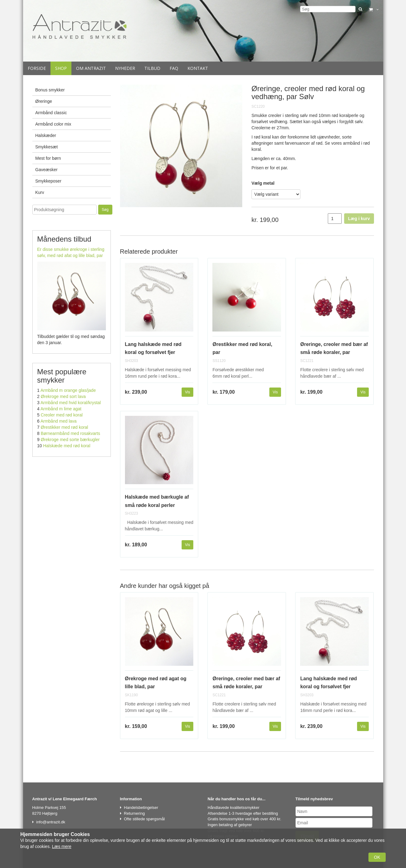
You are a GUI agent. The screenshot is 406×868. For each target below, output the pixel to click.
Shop (61, 68)
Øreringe (44, 101)
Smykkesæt (47, 147)
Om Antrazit (91, 68)
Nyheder (125, 68)
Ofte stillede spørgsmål (145, 819)
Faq (174, 68)
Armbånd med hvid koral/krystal (70, 403)
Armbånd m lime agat (61, 409)
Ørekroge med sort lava (63, 396)
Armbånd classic (51, 113)
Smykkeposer (48, 181)
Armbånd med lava (58, 421)
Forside (37, 68)
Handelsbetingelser (141, 808)
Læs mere (62, 846)
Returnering (135, 813)
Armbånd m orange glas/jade (68, 390)
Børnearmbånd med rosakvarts (70, 433)
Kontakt (198, 68)
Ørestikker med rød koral (64, 427)
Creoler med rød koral (62, 415)
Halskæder (46, 135)
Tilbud (152, 68)
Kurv (40, 192)
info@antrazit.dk (51, 822)
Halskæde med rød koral (67, 446)
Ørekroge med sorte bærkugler (70, 440)
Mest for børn (48, 158)
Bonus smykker (50, 90)
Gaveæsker (46, 170)
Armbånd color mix (53, 124)
